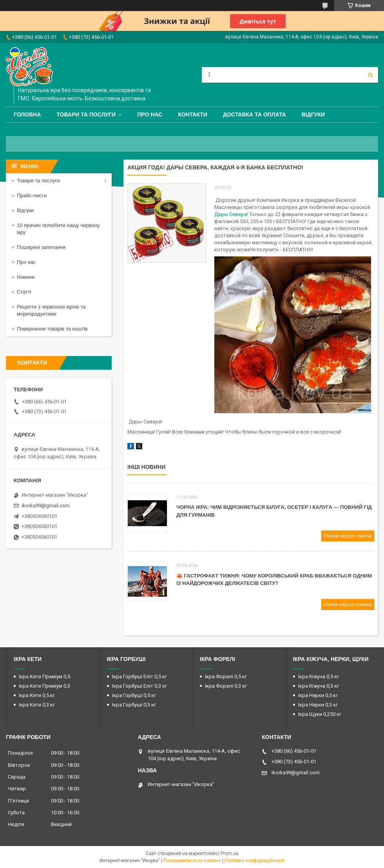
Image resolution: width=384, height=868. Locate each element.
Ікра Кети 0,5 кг (37, 695)
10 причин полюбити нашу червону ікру (58, 229)
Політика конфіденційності (254, 861)
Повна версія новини (348, 536)
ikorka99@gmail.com (46, 506)
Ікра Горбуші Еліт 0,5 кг (139, 676)
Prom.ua (230, 853)
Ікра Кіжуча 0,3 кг (319, 686)
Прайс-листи (32, 195)
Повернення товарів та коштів (52, 329)
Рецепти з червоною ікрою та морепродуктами (51, 310)
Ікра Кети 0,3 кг (37, 705)
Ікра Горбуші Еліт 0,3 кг (139, 686)
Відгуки (313, 114)
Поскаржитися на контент (192, 861)
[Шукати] (370, 75)
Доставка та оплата (254, 114)
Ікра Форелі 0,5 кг (226, 676)
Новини (26, 277)
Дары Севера (231, 214)
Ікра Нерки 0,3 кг (318, 705)
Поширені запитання (41, 247)
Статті (24, 292)
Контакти (193, 114)
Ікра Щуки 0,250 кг (320, 714)
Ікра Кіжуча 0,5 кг (319, 676)
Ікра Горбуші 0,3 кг (134, 705)
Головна (27, 114)
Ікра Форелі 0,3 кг (226, 686)
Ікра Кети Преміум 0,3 (44, 686)
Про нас (150, 114)
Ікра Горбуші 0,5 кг (134, 695)
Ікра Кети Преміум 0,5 (44, 676)
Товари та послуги (86, 114)
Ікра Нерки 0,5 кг (318, 695)
